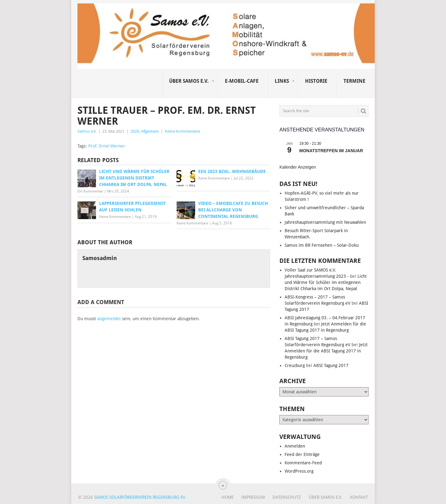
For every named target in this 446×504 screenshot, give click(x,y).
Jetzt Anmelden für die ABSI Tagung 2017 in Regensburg (326, 351)
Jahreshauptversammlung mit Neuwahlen (325, 222)
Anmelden (295, 446)
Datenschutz (287, 497)
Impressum (253, 497)
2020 (135, 131)
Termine (354, 81)
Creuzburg (295, 365)
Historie (316, 81)
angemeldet (109, 319)
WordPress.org (299, 471)
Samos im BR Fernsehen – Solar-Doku (322, 245)
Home (227, 497)
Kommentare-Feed (303, 463)
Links (282, 81)
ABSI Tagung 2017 (331, 365)
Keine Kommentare (182, 131)
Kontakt (359, 497)
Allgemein (150, 131)
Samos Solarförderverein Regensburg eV (140, 497)
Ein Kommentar (90, 191)
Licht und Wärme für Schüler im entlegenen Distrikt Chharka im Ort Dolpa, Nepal (326, 282)
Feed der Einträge (302, 454)
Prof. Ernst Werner (107, 146)
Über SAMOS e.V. (189, 81)
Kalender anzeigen (298, 167)
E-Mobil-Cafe (242, 81)
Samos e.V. (87, 131)
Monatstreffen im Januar (331, 151)
